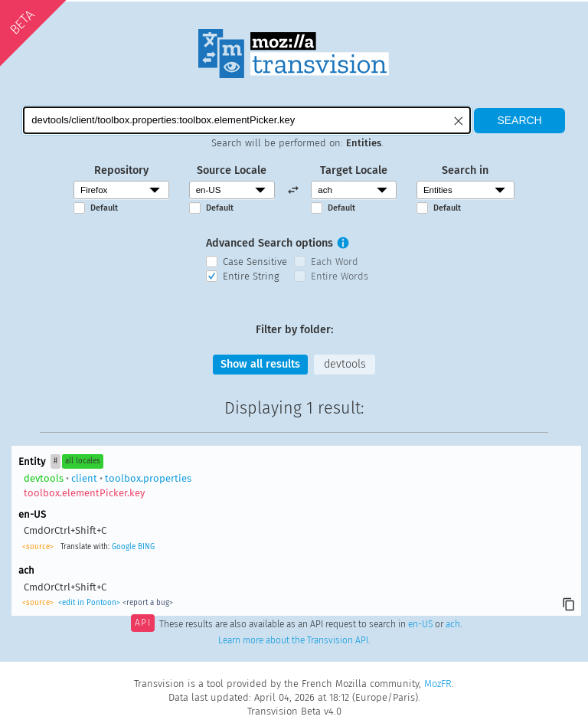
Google (124, 547)
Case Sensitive (255, 262)
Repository (121, 170)
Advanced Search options (269, 243)
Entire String (251, 276)
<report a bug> (148, 603)
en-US (420, 624)
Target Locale (354, 170)
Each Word (335, 262)
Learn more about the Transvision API (293, 640)
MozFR (438, 684)
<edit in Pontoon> (89, 603)
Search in (465, 170)
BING (146, 547)
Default (104, 208)
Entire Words (340, 276)
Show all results (260, 364)
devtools (345, 364)
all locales (83, 461)
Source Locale (232, 170)
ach (453, 624)
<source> (38, 547)
